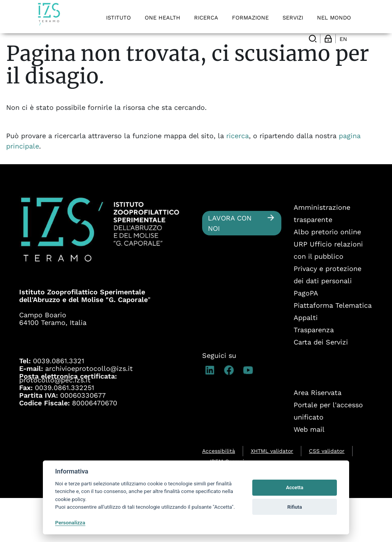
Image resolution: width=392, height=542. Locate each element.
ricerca (238, 180)
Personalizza (70, 522)
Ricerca (56, 54)
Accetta (295, 487)
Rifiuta (294, 507)
